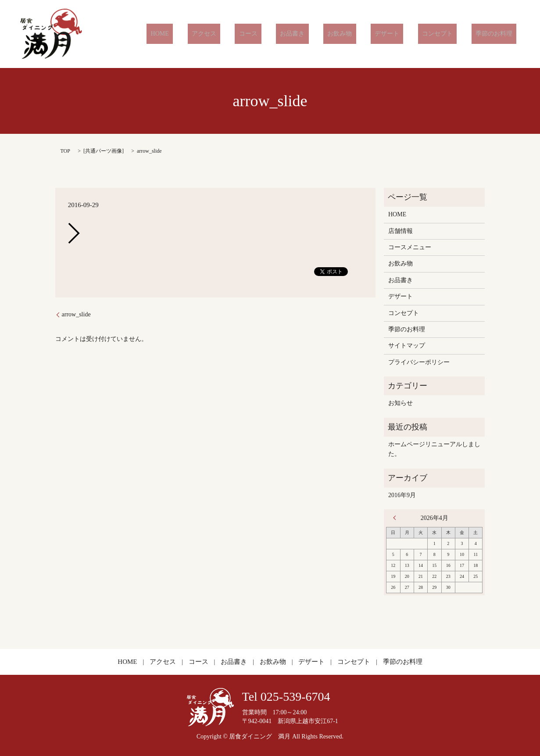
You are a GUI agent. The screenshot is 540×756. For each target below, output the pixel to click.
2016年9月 (402, 495)
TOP (65, 151)
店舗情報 (401, 231)
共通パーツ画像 (104, 151)
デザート (407, 34)
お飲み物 (368, 34)
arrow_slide (76, 314)
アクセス (256, 34)
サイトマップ (407, 346)
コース (292, 34)
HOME (220, 34)
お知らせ (401, 403)
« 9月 (397, 518)
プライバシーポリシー (419, 362)
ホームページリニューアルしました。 (434, 449)
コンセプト (450, 34)
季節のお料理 (498, 34)
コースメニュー (410, 247)
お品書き (329, 34)
